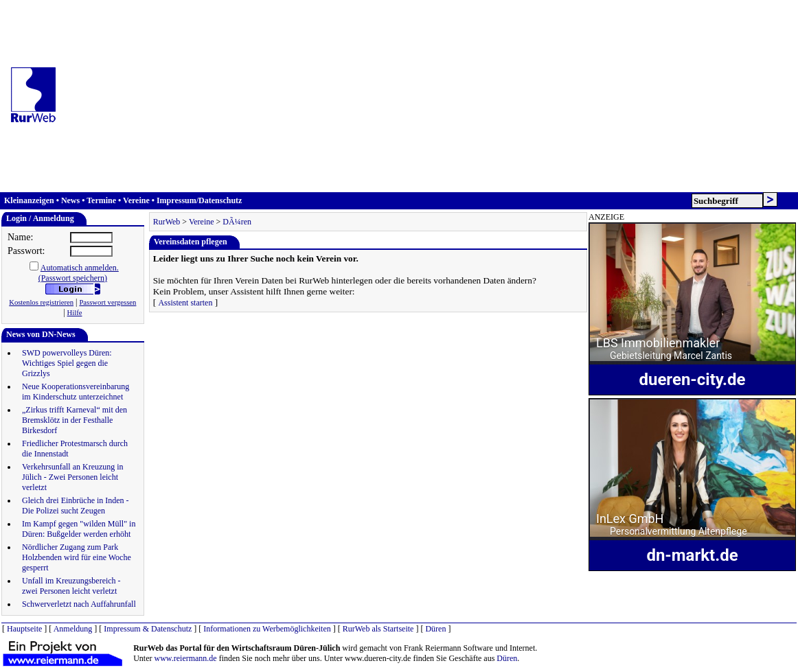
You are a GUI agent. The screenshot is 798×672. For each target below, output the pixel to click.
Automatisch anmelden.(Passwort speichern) (79, 273)
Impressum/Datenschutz (199, 200)
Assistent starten (185, 303)
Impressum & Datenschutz (148, 629)
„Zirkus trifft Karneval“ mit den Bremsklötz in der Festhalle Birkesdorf (75, 420)
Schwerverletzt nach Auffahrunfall (79, 604)
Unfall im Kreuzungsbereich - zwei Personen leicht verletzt (71, 586)
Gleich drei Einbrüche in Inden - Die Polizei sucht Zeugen (76, 506)
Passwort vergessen (107, 302)
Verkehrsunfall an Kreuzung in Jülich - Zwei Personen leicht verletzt (73, 477)
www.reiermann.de (186, 658)
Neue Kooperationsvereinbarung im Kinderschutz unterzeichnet (76, 392)
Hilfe (75, 313)
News (70, 200)
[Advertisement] (433, 96)
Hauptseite (24, 629)
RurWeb (167, 222)
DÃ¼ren (237, 222)
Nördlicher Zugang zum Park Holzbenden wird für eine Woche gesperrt (77, 557)
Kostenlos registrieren (41, 302)
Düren (435, 629)
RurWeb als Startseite (378, 629)
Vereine (136, 200)
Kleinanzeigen (29, 200)
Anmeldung (73, 629)
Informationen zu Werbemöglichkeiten (267, 629)
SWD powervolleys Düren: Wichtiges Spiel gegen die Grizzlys (67, 363)
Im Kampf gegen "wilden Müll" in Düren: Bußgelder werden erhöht (79, 529)
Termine (101, 200)
